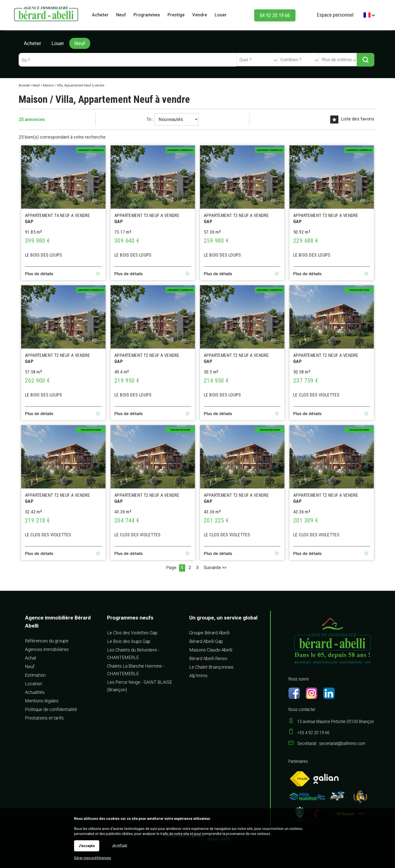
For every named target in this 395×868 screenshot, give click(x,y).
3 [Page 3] (197, 567)
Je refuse (120, 845)
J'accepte (87, 846)
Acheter (32, 43)
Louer (58, 43)
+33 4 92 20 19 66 (313, 733)
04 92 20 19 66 (275, 15)
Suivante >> (215, 567)
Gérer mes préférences (93, 858)
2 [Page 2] (190, 567)
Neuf (80, 43)
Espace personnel (335, 15)
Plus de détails (39, 274)
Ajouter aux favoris (98, 273)
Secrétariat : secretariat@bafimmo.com (331, 743)
